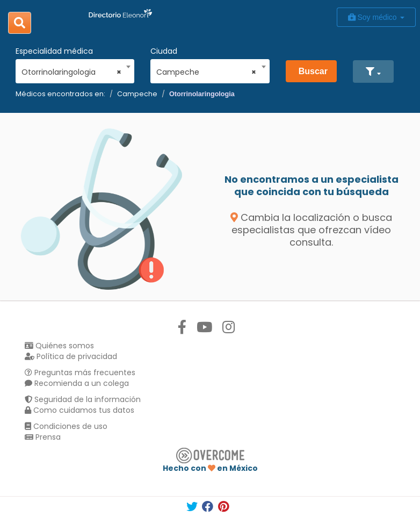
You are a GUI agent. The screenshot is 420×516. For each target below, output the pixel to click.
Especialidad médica (54, 51)
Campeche (137, 94)
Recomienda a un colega (77, 383)
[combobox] (71, 69)
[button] (373, 71)
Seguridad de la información (83, 399)
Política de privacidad (71, 356)
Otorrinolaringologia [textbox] (71, 72)
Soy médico (376, 17)
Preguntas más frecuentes (80, 372)
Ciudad (164, 51)
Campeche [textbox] (206, 72)
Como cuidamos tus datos (79, 410)
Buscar (313, 71)
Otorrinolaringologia (202, 94)
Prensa (43, 437)
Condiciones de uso (66, 426)
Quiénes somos (59, 346)
